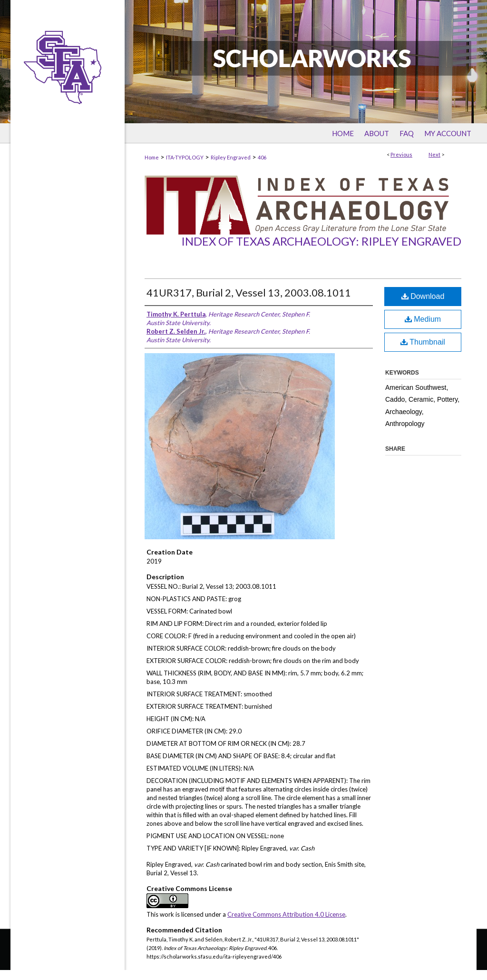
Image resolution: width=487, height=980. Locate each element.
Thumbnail (423, 342)
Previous (401, 154)
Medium (423, 319)
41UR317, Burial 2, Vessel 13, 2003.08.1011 (249, 292)
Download (423, 296)
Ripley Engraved (231, 157)
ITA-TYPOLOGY (185, 157)
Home (152, 157)
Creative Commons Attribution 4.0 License (286, 914)
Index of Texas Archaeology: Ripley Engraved (321, 241)
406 (262, 157)
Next (434, 154)
